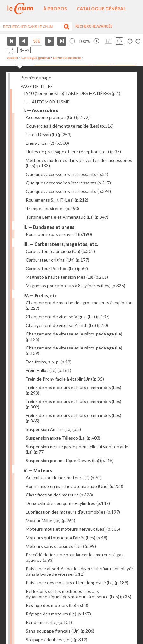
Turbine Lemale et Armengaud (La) (67, 217)
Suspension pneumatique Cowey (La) (70, 460)
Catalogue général (101, 9)
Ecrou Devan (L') (49, 134)
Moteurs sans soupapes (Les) (61, 546)
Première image (36, 78)
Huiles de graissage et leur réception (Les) (73, 152)
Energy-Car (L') (47, 143)
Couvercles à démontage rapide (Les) (70, 126)
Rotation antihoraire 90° (130, 41)
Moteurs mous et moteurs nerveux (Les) (73, 529)
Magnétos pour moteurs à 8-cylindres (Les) (75, 285)
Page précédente (24, 41)
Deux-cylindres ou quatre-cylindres (68, 503)
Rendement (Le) (49, 622)
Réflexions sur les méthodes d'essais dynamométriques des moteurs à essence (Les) (78, 594)
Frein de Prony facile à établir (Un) (65, 379)
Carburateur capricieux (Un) (60, 251)
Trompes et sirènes (52, 208)
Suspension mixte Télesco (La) (63, 438)
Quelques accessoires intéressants (67, 174)
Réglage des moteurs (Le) (57, 605)
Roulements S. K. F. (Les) (57, 200)
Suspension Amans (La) (53, 429)
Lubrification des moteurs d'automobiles (73, 512)
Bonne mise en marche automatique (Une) (75, 486)
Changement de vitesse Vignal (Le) (68, 317)
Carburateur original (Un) (58, 260)
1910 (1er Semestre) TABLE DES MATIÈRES (72, 93)
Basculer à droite (28, 50)
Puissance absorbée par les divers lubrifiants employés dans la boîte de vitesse (80, 571)
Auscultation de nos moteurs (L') (64, 478)
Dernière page (62, 41)
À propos (55, 9)
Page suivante (50, 41)
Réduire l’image (72, 41)
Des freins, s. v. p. (49, 362)
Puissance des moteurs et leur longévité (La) (77, 583)
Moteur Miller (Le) (51, 520)
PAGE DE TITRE (37, 86)
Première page (12, 41)
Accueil (13, 58)
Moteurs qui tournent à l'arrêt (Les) (67, 538)
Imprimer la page (11, 50)
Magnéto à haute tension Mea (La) (67, 277)
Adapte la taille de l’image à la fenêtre (119, 41)
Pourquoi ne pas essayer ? (59, 234)
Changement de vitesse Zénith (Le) (67, 325)
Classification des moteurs (59, 495)
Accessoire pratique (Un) (58, 117)
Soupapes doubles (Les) (57, 639)
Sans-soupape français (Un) (60, 631)
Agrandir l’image (96, 41)
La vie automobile (67, 58)
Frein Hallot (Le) (48, 370)
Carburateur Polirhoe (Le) (57, 268)
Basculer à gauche (20, 50)
